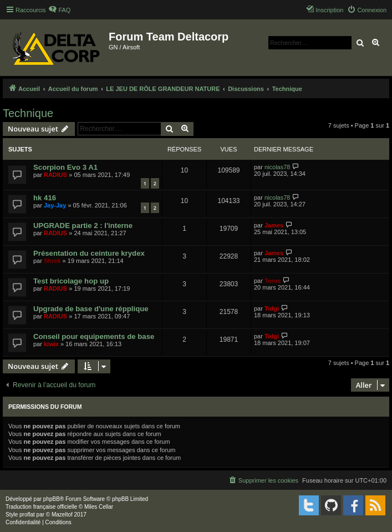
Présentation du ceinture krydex (89, 253)
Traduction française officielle (41, 507)
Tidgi (272, 308)
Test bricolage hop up (71, 281)
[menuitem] (59, 10)
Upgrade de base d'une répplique (91, 309)
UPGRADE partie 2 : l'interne (83, 226)
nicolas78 (277, 167)
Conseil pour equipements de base (94, 336)
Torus (273, 281)
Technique (28, 113)
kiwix (51, 344)
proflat (27, 515)
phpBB (52, 499)
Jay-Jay (55, 205)
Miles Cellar (99, 507)
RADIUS (55, 175)
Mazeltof (62, 515)
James (274, 225)
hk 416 (45, 198)
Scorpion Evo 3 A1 (65, 167)
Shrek (52, 261)
